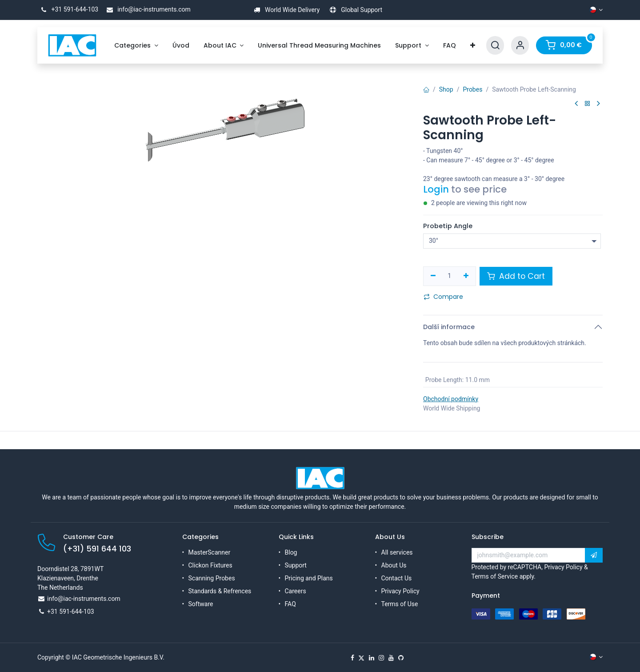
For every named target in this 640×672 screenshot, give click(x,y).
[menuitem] (136, 46)
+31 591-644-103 (68, 9)
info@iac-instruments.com (147, 9)
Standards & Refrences (220, 591)
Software (201, 604)
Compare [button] (443, 297)
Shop (446, 89)
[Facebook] (352, 658)
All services (397, 552)
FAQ (290, 604)
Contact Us (397, 578)
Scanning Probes (212, 578)
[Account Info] (520, 46)
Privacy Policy (400, 591)
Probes (472, 89)
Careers (296, 591)
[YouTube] (391, 658)
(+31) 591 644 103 (97, 549)
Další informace (449, 327)
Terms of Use (400, 604)
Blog (291, 552)
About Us (394, 565)
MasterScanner (210, 552)
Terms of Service (495, 576)
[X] (361, 658)
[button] (594, 555)
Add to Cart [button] (516, 276)
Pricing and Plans (309, 578)
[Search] (495, 46)
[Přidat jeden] (466, 276)
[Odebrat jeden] (433, 276)
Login (436, 189)
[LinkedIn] (372, 658)
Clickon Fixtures (210, 565)
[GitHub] (401, 658)
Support (296, 565)
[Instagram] (381, 658)
